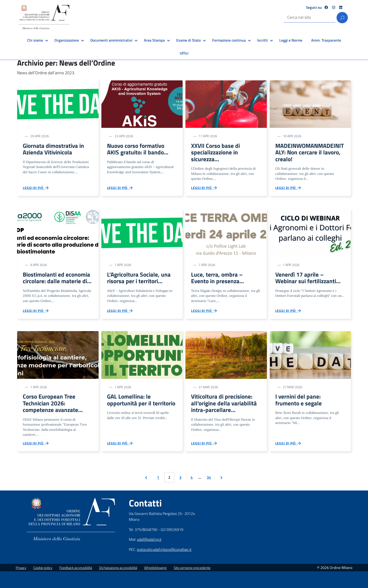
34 (209, 494)
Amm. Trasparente (326, 40)
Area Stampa (154, 40)
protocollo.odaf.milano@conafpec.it (164, 566)
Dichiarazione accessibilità (118, 584)
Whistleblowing (155, 584)
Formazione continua (229, 40)
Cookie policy (43, 584)
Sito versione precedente (192, 584)
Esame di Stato (188, 40)
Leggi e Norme (291, 40)
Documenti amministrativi (111, 40)
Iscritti (263, 40)
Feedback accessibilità (76, 584)
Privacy (21, 584)
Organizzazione (67, 40)
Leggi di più (36, 190)
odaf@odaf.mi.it (149, 556)
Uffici (184, 53)
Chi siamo (35, 40)
